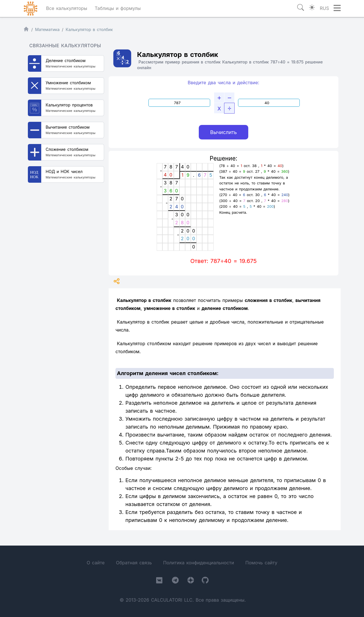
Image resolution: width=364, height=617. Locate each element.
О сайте (96, 563)
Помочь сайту (261, 563)
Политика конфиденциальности (199, 563)
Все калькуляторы (67, 8)
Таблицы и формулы (118, 8)
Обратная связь (134, 563)
